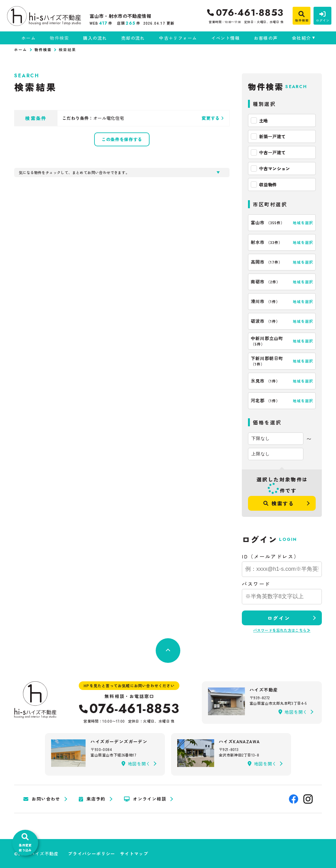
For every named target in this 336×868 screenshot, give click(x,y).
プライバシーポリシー (92, 854)
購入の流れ (95, 38)
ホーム (29, 38)
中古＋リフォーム (178, 38)
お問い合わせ (42, 799)
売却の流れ (133, 38)
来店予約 (92, 799)
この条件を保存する (122, 139)
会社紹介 (302, 38)
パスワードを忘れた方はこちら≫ (282, 630)
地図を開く (293, 712)
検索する (279, 503)
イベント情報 (226, 38)
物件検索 (59, 38)
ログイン (279, 618)
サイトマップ (134, 854)
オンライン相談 (145, 799)
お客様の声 (266, 38)
